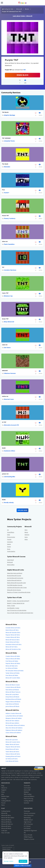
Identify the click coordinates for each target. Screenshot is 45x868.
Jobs (3, 794)
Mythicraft (10, 562)
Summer (27, 803)
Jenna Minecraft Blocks (12, 706)
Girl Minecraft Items (12, 759)
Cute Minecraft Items (12, 761)
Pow (3, 190)
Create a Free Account (23, 866)
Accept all (23, 861)
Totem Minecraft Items (12, 752)
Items (26, 537)
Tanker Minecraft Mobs (13, 673)
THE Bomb (5, 112)
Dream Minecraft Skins (12, 642)
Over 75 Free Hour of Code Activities (17, 610)
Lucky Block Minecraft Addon (14, 716)
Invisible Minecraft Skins (13, 628)
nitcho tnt (5, 396)
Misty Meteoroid (9, 322)
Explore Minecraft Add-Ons (14, 580)
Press (3, 792)
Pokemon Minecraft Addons (14, 730)
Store (3, 805)
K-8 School (27, 828)
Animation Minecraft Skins (14, 644)
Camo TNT (5, 293)
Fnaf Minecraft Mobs (12, 661)
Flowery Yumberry (10, 218)
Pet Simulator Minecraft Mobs (15, 671)
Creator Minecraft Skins (13, 637)
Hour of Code (5, 833)
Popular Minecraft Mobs (13, 663)
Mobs (26, 539)
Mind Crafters (11, 565)
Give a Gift (27, 790)
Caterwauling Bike (9, 477)
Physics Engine (11, 537)
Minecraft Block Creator (13, 685)
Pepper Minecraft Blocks (13, 702)
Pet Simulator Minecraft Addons (15, 725)
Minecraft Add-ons (7, 824)
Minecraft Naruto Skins (13, 640)
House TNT (5, 216)
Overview (27, 786)
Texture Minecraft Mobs (13, 659)
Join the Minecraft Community (15, 578)
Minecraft (19, 9)
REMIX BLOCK (23, 75)
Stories (9, 547)
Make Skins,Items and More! (15, 573)
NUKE (4, 448)
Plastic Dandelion (9, 244)
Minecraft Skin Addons (12, 721)
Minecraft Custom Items (13, 742)
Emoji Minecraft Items (12, 749)
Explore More (22, 510)
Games (9, 544)
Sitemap (4, 799)
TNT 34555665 (6, 138)
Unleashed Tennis (9, 141)
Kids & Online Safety (8, 851)
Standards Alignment (30, 831)
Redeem (26, 792)
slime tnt (5, 241)
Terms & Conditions (7, 847)
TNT (24, 70)
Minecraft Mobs (6, 820)
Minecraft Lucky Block (12, 694)
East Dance (7, 348)
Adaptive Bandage (9, 115)
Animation (10, 542)
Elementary (27, 818)
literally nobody (9, 503)
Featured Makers (29, 796)
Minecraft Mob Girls (12, 666)
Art (8, 530)
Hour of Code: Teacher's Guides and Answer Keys (20, 613)
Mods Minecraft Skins (12, 630)
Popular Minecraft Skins (13, 635)
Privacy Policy (6, 849)
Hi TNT (4, 422)
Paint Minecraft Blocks (12, 690)
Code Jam (4, 831)
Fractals (9, 539)
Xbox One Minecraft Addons (14, 728)
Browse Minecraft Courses (14, 576)
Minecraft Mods (6, 828)
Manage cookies (9, 861)
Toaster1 (6, 193)
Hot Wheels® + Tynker (13, 608)
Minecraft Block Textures (13, 692)
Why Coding (28, 794)
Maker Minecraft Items (12, 744)
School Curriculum (30, 813)
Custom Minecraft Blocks (13, 687)
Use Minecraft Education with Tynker (17, 588)
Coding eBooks (6, 801)
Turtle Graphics (11, 551)
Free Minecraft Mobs (12, 675)
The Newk (5, 164)
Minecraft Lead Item (12, 740)
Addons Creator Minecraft (13, 713)
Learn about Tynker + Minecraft (23, 16)
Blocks (27, 9)
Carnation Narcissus (10, 270)
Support (4, 790)
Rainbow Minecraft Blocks (13, 699)
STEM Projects (28, 837)
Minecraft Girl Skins (12, 647)
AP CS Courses (28, 824)
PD (25, 833)
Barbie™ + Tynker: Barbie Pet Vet (16, 603)
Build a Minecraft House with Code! (16, 583)
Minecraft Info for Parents (14, 590)
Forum (3, 803)
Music (9, 549)
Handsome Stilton (9, 451)
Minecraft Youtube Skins (13, 633)
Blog (3, 786)
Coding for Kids (9, 9)
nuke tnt (5, 345)
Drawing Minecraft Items (13, 756)
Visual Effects (11, 532)
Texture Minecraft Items (13, 754)
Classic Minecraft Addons (13, 733)
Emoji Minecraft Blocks (12, 697)
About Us (4, 788)
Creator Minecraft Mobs (13, 656)
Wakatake (7, 167)
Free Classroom (29, 815)
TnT (3, 267)
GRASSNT (5, 371)
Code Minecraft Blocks (12, 704)
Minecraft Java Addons (12, 723)
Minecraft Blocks (6, 822)
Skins (26, 530)
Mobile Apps (5, 796)
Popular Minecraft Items (13, 747)
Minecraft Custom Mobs (13, 678)
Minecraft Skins (6, 815)
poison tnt (5, 474)
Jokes (9, 535)
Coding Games (6, 811)
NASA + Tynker (11, 606)
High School (28, 822)
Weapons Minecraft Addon (14, 718)
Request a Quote (29, 839)
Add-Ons (27, 535)
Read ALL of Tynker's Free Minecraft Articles (19, 592)
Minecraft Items (6, 826)
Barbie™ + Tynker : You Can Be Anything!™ (18, 601)
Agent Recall (10, 560)
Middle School (28, 820)
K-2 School (27, 826)
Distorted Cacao (9, 399)
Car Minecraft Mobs (12, 668)
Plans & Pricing (28, 799)
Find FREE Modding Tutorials (15, 585)
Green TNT (5, 319)
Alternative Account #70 (11, 425)
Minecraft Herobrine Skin (13, 649)
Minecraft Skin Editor (8, 818)
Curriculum (27, 788)
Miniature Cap (8, 296)
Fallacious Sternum (10, 373)
